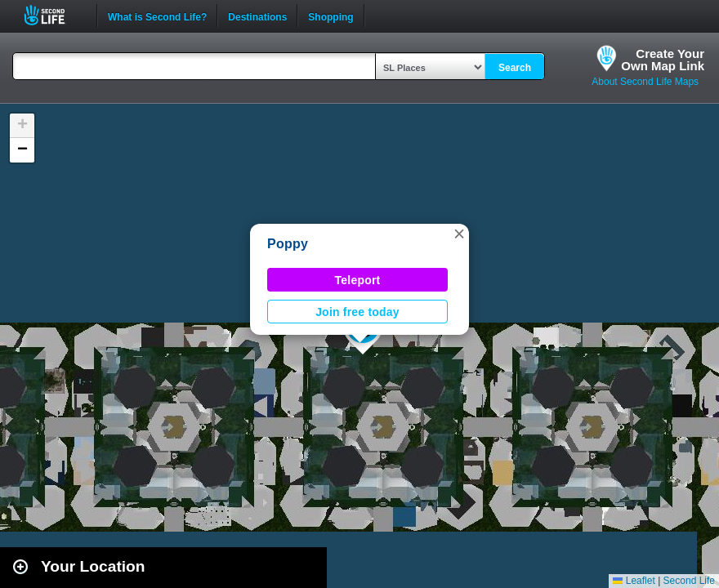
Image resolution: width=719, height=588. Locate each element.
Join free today (357, 312)
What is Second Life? (157, 16)
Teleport (358, 280)
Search (515, 68)
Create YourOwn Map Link (663, 60)
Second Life (54, 15)
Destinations (257, 16)
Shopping (330, 16)
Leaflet (634, 581)
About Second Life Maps (645, 82)
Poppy (288, 244)
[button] (459, 234)
